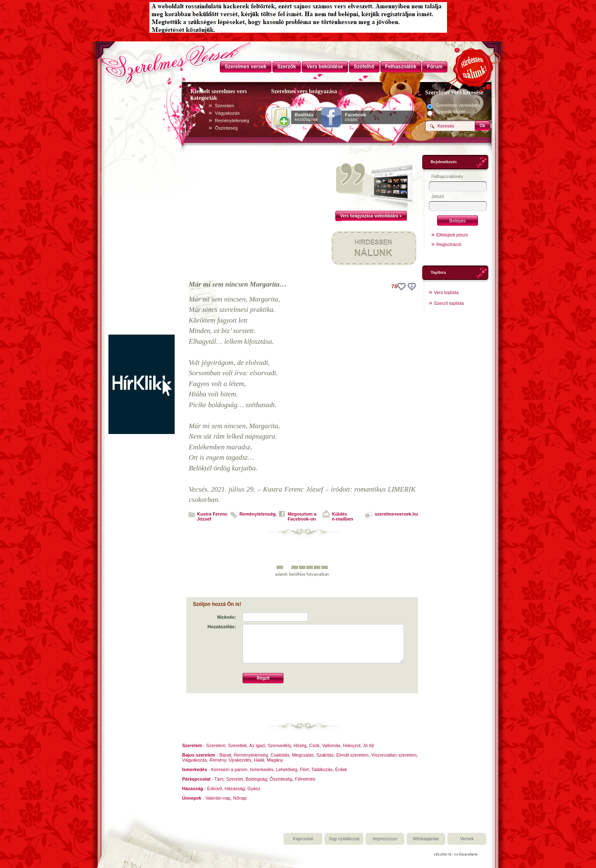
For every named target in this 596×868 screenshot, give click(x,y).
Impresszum (385, 839)
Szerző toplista (449, 303)
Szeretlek (238, 745)
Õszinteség (226, 128)
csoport (355, 117)
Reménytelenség (232, 121)
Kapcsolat (303, 839)
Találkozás (322, 769)
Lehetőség (287, 769)
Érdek (341, 769)
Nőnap (240, 798)
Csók (314, 745)
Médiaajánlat (426, 839)
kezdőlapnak (306, 117)
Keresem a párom (229, 769)
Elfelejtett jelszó (452, 235)
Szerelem (224, 106)
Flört (304, 769)
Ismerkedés (262, 769)
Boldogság (256, 779)
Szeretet (234, 779)
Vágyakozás (227, 113)
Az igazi (257, 745)
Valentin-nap (218, 798)
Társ (219, 779)
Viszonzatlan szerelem (394, 755)
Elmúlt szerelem (352, 755)
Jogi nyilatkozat (344, 839)
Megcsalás (303, 755)
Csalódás (280, 755)
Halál (259, 760)
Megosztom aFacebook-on (302, 516)
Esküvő (215, 788)
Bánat (225, 755)
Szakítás (325, 755)
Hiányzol (352, 745)
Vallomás (331, 745)
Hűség (300, 745)
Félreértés (305, 779)
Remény (218, 760)
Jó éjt (368, 745)
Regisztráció (449, 244)
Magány (275, 760)
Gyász (254, 788)
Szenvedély (279, 745)
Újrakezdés (240, 760)
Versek (467, 839)
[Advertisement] (142, 210)
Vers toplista (446, 292)
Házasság (235, 788)
